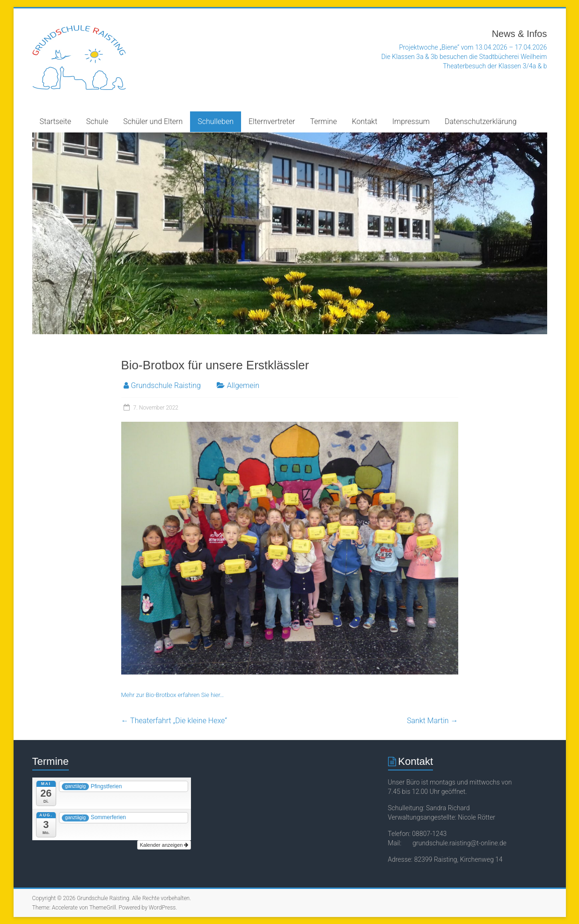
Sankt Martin (432, 721)
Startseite (56, 121)
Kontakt (365, 121)
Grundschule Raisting (166, 385)
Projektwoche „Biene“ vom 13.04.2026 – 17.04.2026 (473, 47)
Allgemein (243, 385)
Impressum (411, 121)
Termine (323, 121)
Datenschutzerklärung (481, 121)
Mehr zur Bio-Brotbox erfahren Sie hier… (173, 695)
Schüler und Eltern (153, 121)
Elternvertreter (272, 121)
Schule (97, 121)
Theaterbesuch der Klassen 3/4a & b (495, 66)
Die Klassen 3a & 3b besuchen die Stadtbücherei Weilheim (464, 57)
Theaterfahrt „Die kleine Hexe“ (174, 721)
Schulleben (216, 121)
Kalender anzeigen (164, 845)
